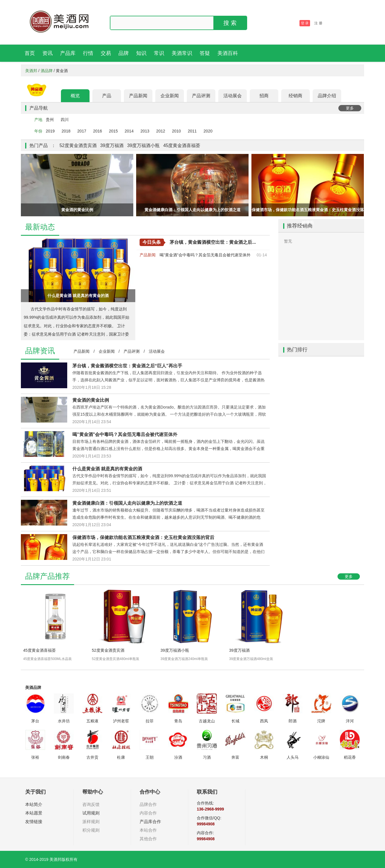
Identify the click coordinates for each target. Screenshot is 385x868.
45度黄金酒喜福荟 (182, 145)
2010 (176, 131)
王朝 (150, 757)
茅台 (35, 721)
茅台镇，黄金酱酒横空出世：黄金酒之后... (213, 242)
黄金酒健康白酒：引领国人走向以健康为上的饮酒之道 (127, 503)
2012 (161, 131)
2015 (113, 131)
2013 (145, 131)
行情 (88, 53)
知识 (141, 53)
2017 (82, 131)
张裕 (35, 757)
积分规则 (91, 830)
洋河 (350, 721)
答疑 (205, 53)
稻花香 (350, 757)
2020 (208, 131)
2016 (97, 131)
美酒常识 (182, 53)
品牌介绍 (327, 96)
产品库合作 (150, 822)
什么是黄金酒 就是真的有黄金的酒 (107, 469)
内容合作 (148, 813)
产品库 (68, 53)
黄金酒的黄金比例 (91, 400)
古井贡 (92, 757)
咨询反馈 (91, 804)
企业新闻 (170, 96)
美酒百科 (228, 53)
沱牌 (321, 721)
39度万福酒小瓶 (143, 145)
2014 (129, 131)
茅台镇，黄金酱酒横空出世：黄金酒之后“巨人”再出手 (127, 366)
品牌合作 (148, 804)
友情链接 (34, 822)
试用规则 (91, 813)
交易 (106, 53)
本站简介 (34, 804)
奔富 (235, 757)
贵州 (50, 120)
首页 (30, 53)
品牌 (124, 53)
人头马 (293, 757)
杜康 (121, 757)
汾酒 (178, 757)
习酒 (207, 757)
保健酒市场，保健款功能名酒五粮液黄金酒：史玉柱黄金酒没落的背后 (143, 537)
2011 (192, 131)
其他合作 (148, 839)
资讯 (47, 53)
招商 (264, 96)
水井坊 (64, 721)
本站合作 (148, 830)
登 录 (305, 23)
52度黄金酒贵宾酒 (78, 145)
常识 (159, 53)
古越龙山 (207, 721)
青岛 (178, 721)
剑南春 (64, 757)
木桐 (264, 757)
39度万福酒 (112, 145)
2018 (66, 131)
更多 (350, 108)
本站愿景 (34, 813)
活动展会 (233, 96)
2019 (50, 131)
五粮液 (92, 721)
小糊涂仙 (321, 757)
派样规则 (91, 822)
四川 (65, 120)
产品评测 (201, 96)
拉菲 (150, 721)
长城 (235, 721)
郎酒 (293, 721)
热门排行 (297, 350)
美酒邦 (31, 71)
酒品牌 (47, 71)
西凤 (264, 721)
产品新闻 (138, 96)
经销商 (295, 96)
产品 (107, 96)
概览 (75, 96)
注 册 (318, 23)
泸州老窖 (121, 721)
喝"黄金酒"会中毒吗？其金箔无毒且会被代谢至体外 (205, 255)
